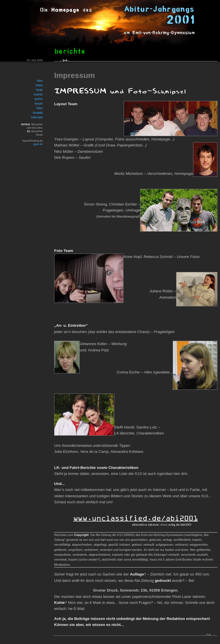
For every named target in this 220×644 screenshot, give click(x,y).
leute (39, 90)
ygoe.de (38, 144)
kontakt (38, 113)
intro (40, 81)
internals (37, 117)
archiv (39, 99)
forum (39, 103)
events (38, 94)
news (39, 85)
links (40, 108)
